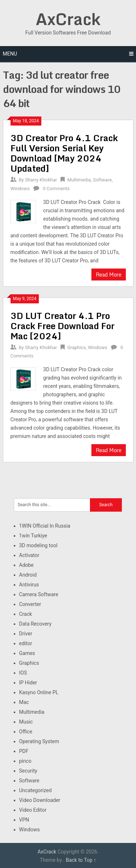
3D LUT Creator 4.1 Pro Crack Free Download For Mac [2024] (63, 326)
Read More (109, 275)
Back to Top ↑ (81, 860)
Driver (26, 634)
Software (102, 180)
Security (28, 771)
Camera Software (39, 594)
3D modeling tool (38, 545)
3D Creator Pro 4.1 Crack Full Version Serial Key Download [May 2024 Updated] (64, 153)
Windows (20, 189)
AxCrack (68, 19)
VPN (24, 820)
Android (28, 575)
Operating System (39, 741)
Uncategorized (36, 790)
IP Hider (28, 683)
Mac (24, 702)
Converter (30, 604)
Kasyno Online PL (39, 692)
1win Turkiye (33, 536)
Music (26, 722)
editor (26, 643)
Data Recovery (35, 624)
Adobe (26, 565)
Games (27, 653)
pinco (25, 761)
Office (26, 732)
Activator (29, 555)
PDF (24, 751)
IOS (23, 673)
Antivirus (29, 585)
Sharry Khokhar (41, 180)
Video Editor (33, 810)
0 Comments (56, 189)
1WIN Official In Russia (45, 526)
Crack (26, 614)
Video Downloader (40, 800)
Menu (10, 54)
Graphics (76, 347)
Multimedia (79, 180)
